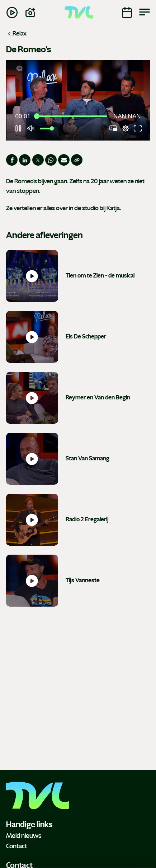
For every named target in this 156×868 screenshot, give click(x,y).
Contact (16, 846)
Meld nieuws (24, 836)
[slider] (72, 116)
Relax (16, 34)
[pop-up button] (126, 128)
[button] (79, 101)
